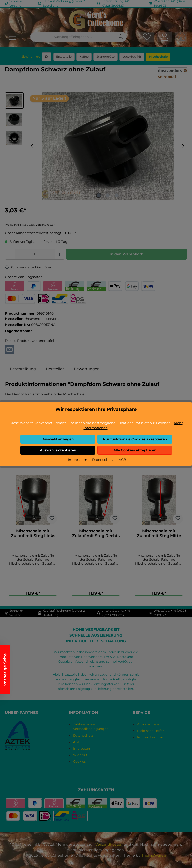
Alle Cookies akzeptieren (135, 450)
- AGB (121, 460)
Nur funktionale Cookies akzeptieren (135, 439)
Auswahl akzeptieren (58, 450)
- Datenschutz (102, 460)
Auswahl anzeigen (58, 439)
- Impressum (77, 460)
